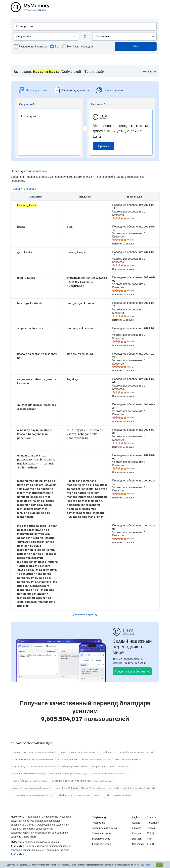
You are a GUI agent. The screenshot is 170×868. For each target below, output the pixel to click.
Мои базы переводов (77, 46)
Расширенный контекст (31, 46)
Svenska (152, 817)
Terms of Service (101, 844)
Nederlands (138, 844)
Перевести (104, 146)
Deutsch (137, 839)
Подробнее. (145, 865)
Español (137, 828)
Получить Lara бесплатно (132, 671)
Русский (151, 828)
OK (159, 865)
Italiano (136, 823)
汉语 (149, 839)
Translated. (18, 854)
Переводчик (98, 823)
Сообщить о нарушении (105, 828)
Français (137, 833)
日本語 (150, 833)
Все (55, 46)
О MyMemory (99, 817)
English (136, 817)
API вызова (149, 71)
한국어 (150, 844)
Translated (101, 839)
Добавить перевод (24, 189)
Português (153, 823)
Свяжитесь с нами (102, 833)
